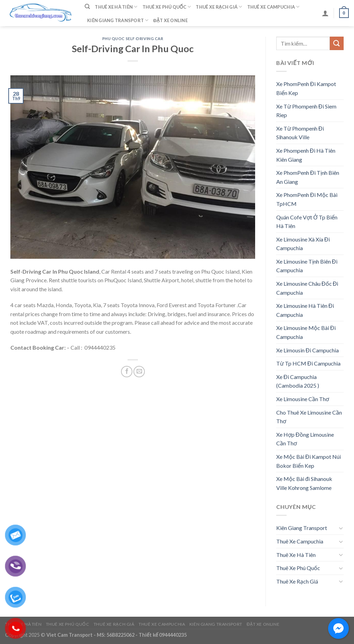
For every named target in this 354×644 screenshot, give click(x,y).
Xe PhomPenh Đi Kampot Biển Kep (306, 88)
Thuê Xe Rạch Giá (219, 7)
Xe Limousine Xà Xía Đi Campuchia (303, 244)
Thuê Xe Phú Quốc (167, 7)
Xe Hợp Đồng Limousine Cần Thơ (305, 439)
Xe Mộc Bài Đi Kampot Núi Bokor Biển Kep (309, 461)
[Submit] (337, 43)
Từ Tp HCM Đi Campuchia (308, 363)
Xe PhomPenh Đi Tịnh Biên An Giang (308, 177)
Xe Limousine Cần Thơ (303, 399)
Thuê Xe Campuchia (273, 7)
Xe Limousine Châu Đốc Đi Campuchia (307, 288)
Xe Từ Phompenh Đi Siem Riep (306, 111)
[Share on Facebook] (127, 372)
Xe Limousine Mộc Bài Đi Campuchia (306, 332)
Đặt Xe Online (171, 20)
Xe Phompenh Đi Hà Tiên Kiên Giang (306, 155)
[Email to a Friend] (139, 372)
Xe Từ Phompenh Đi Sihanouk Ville (300, 133)
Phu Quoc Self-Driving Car (133, 39)
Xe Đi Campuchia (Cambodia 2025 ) (298, 381)
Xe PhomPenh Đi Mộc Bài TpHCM (307, 199)
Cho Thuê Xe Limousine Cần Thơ (309, 417)
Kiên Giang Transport (118, 20)
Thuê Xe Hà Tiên (116, 7)
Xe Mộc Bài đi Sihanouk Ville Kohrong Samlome (304, 483)
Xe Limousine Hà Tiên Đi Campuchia (305, 310)
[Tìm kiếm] (87, 7)
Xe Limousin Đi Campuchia (308, 350)
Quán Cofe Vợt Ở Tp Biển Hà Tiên (307, 222)
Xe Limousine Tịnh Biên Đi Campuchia (307, 266)
